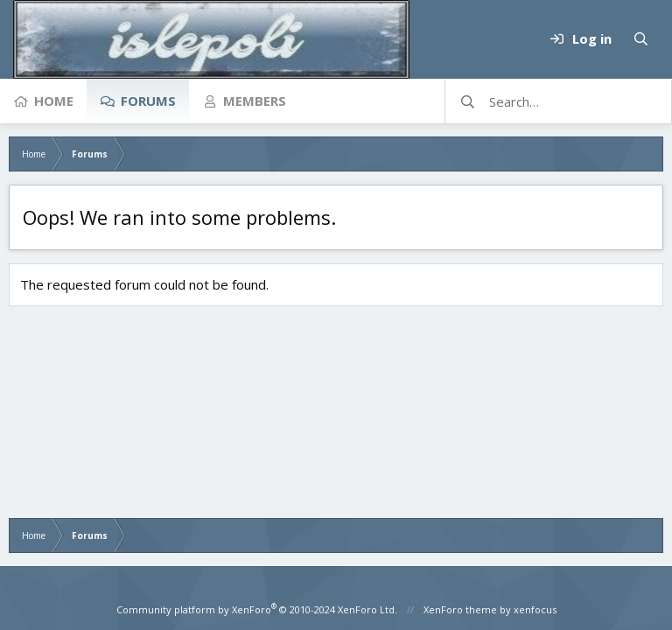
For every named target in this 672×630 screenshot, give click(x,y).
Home (54, 101)
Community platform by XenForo (257, 609)
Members (255, 101)
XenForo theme (460, 609)
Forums (148, 101)
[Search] (640, 39)
